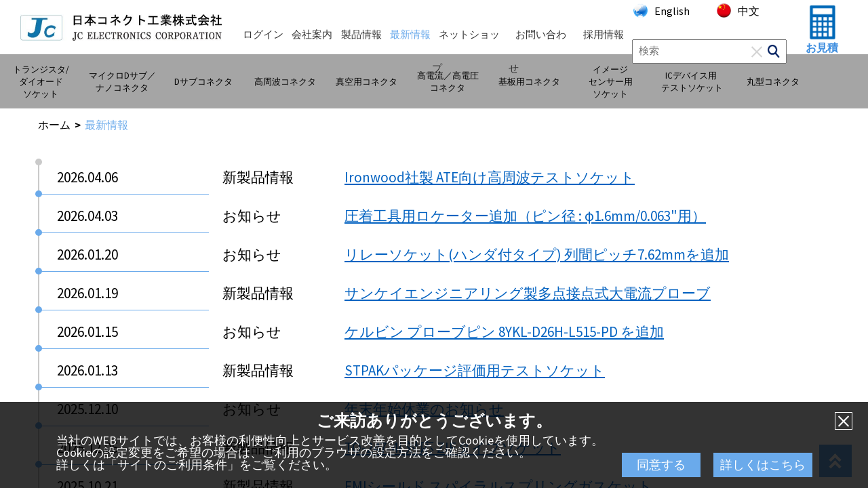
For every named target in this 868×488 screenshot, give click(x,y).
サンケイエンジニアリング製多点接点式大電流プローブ (528, 293)
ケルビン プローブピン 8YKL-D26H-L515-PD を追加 (504, 332)
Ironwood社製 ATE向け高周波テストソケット (490, 177)
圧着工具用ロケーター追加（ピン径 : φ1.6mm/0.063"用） (525, 216)
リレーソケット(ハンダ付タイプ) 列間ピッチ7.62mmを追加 (537, 255)
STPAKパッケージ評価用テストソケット (475, 370)
